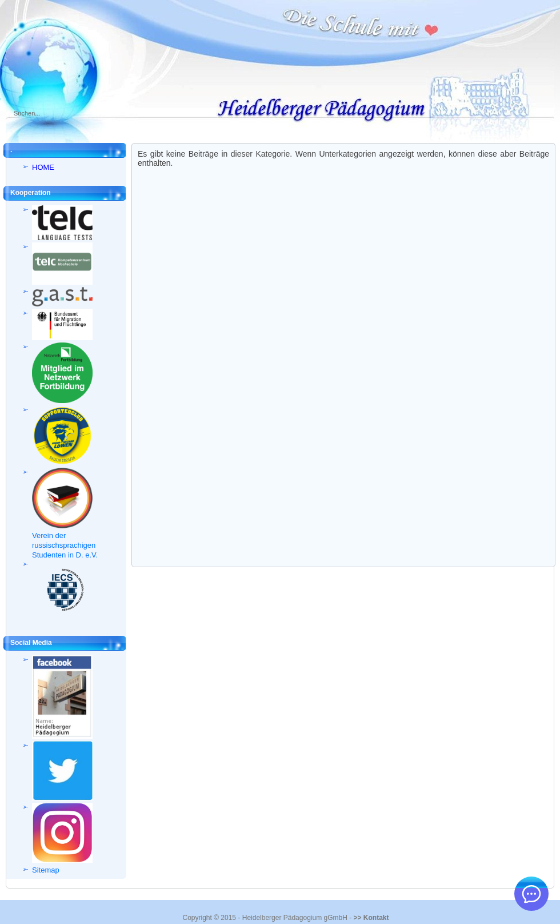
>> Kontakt (371, 918)
